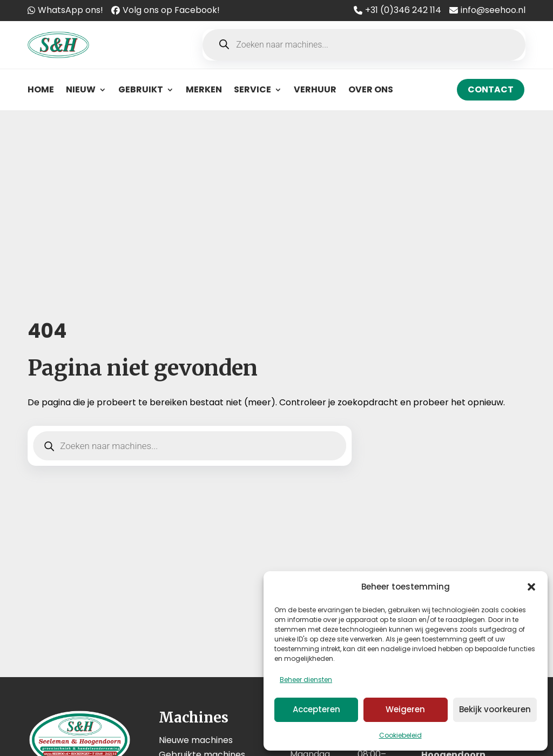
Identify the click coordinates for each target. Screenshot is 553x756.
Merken (204, 89)
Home (41, 89)
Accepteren (316, 709)
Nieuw (81, 89)
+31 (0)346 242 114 (403, 10)
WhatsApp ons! (70, 10)
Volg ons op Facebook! (171, 10)
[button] (531, 587)
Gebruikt (141, 89)
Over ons (371, 89)
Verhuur (315, 89)
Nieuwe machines (196, 740)
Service (252, 89)
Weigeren (405, 709)
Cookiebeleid (400, 735)
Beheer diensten (306, 680)
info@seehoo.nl (493, 10)
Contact (491, 89)
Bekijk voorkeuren (495, 709)
